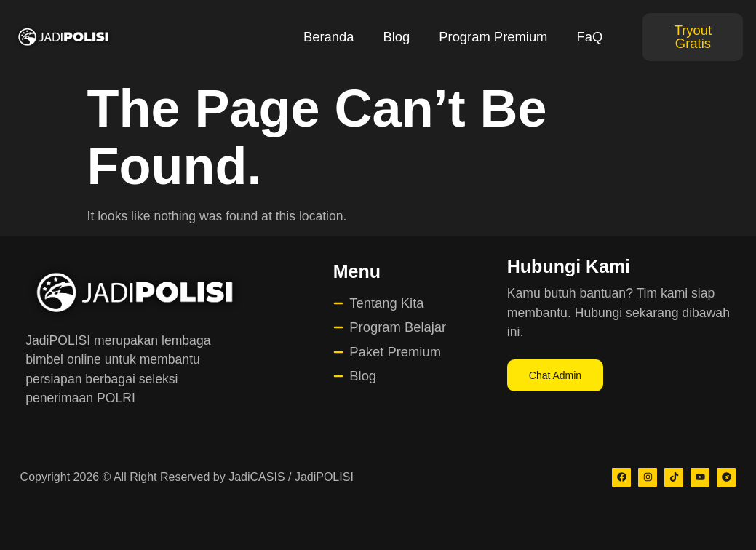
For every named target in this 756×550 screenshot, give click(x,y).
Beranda (329, 37)
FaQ (589, 37)
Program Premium (493, 37)
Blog (396, 37)
